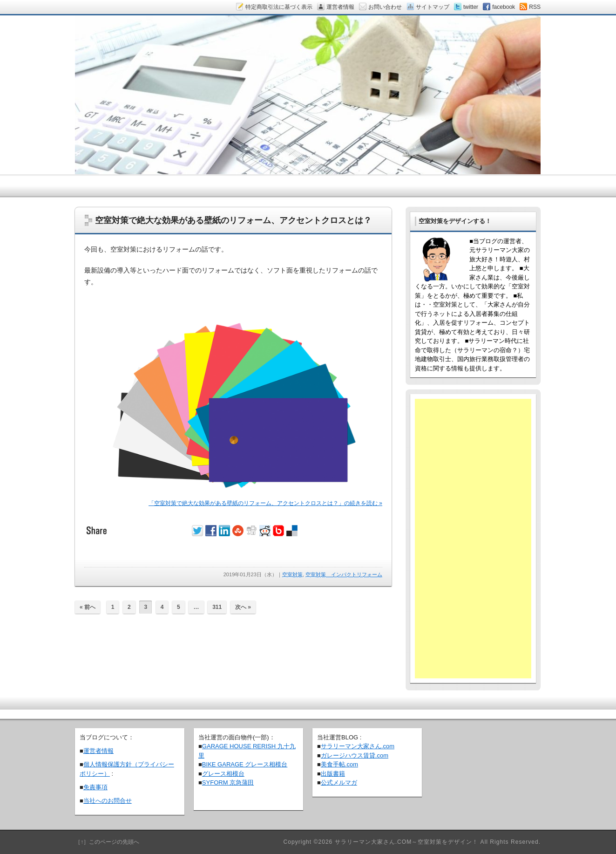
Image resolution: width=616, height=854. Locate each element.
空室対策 (292, 574)
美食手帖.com (339, 764)
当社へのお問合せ (108, 801)
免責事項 (95, 787)
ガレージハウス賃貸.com (355, 755)
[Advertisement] (473, 539)
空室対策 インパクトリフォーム (344, 574)
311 (217, 607)
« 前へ (88, 607)
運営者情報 (98, 751)
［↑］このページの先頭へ (107, 842)
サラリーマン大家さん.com (358, 746)
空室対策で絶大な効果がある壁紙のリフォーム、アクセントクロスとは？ (233, 220)
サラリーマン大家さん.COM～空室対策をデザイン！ (407, 842)
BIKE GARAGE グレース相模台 (245, 764)
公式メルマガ (339, 782)
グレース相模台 (223, 774)
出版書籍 (333, 774)
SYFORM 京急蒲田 (228, 782)
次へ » (243, 607)
